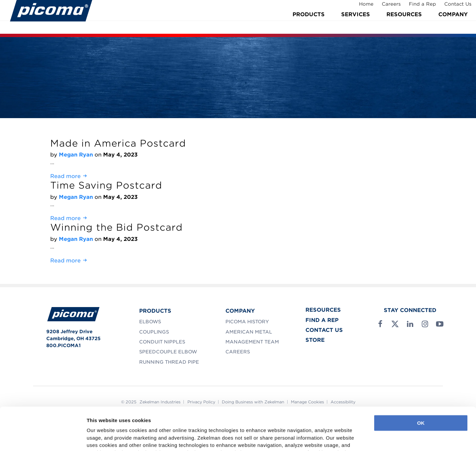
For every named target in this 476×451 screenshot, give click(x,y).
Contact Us (453, 8)
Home (362, 8)
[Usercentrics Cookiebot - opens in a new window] (43, 438)
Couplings (154, 332)
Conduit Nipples (162, 342)
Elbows (150, 322)
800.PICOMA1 (63, 345)
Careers (387, 8)
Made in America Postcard (118, 143)
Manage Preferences (111, 438)
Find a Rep (418, 8)
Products (309, 24)
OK (421, 383)
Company (453, 24)
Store (315, 340)
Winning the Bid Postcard (117, 227)
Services (356, 24)
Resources (404, 24)
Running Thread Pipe (169, 362)
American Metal (249, 332)
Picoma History (247, 322)
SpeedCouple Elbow (168, 352)
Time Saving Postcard (106, 185)
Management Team (252, 342)
